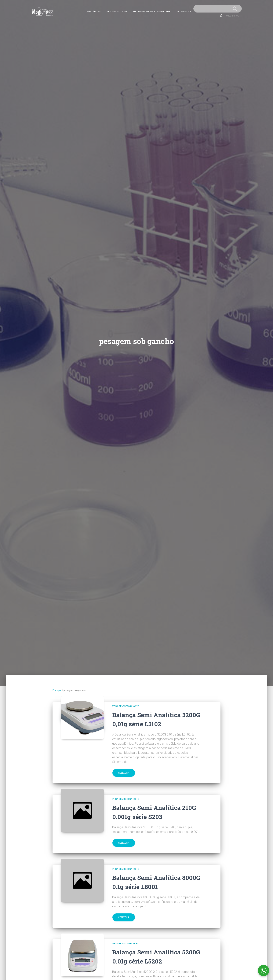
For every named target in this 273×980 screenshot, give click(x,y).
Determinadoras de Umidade (152, 11)
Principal (57, 690)
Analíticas (94, 11)
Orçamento (183, 11)
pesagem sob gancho (126, 706)
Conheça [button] (124, 773)
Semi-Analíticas (117, 11)
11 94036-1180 (231, 16)
